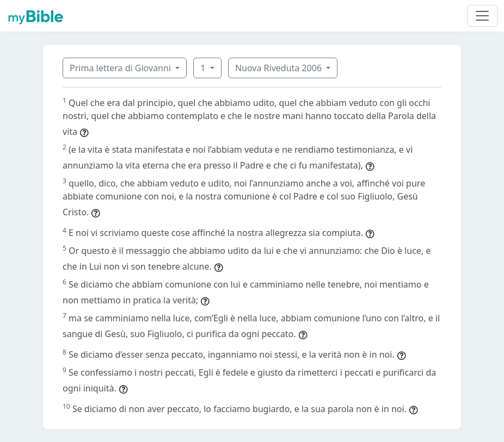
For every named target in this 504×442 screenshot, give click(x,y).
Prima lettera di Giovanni (121, 68)
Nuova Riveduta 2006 (279, 68)
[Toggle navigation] (482, 16)
